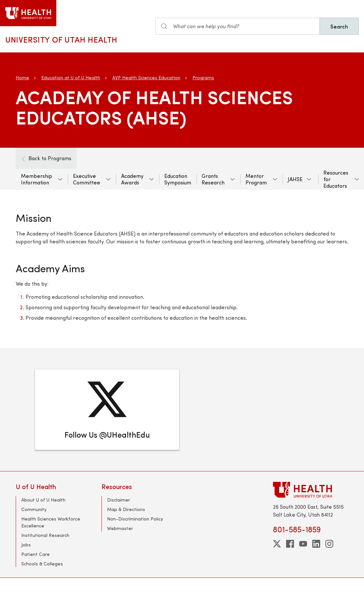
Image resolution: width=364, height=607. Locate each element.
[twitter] (277, 544)
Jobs (26, 545)
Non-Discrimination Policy (135, 519)
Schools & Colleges (42, 564)
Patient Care (36, 554)
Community (34, 509)
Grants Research (213, 179)
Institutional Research (45, 535)
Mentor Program (256, 179)
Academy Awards (132, 179)
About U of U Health (43, 500)
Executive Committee (87, 179)
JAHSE (295, 179)
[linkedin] (316, 544)
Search (339, 26)
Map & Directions (126, 509)
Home (22, 77)
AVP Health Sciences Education (146, 77)
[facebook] (290, 544)
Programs (203, 77)
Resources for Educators (336, 179)
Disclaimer (118, 500)
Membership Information (36, 179)
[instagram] (329, 544)
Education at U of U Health (71, 77)
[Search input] (238, 26)
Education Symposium (178, 179)
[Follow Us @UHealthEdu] (107, 409)
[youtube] (303, 544)
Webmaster (120, 528)
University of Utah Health (61, 39)
